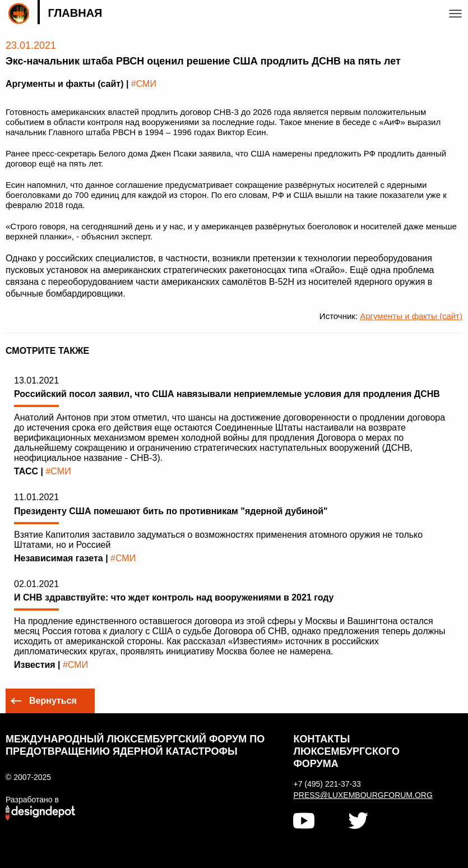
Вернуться (53, 701)
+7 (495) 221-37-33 (327, 784)
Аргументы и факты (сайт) (411, 316)
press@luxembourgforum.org (362, 795)
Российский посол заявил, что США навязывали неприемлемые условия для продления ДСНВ (227, 394)
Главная (75, 13)
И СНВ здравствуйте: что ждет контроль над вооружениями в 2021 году (174, 597)
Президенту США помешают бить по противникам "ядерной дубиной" (171, 511)
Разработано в (32, 800)
